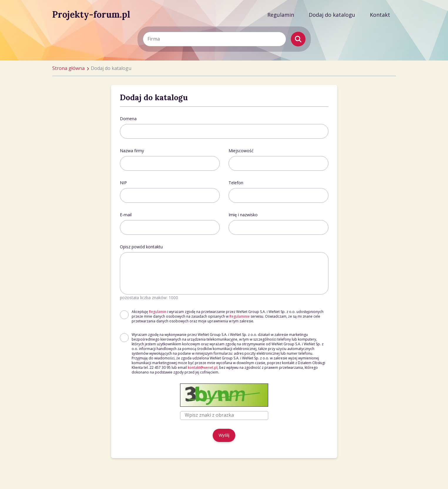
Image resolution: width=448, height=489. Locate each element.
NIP (123, 183)
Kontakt (380, 15)
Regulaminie (240, 316)
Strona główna (68, 68)
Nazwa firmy (132, 151)
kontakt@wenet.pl (203, 367)
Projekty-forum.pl (91, 14)
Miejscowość (241, 151)
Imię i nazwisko (243, 215)
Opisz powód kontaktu (141, 247)
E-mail (126, 215)
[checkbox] (124, 315)
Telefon (236, 183)
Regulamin (281, 15)
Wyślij (224, 435)
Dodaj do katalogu (332, 15)
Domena (128, 119)
